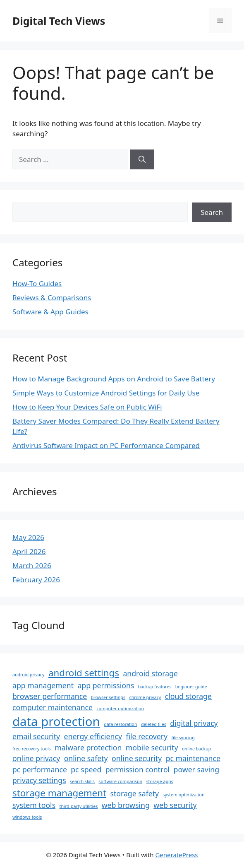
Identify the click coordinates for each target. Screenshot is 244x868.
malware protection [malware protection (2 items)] (88, 747)
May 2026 (28, 537)
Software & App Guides (50, 312)
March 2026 (32, 565)
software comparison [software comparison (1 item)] (120, 781)
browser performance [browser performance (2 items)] (50, 696)
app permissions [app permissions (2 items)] (106, 685)
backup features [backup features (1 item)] (155, 687)
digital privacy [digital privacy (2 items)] (194, 723)
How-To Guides (37, 283)
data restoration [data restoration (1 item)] (121, 724)
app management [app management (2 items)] (43, 685)
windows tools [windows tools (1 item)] (27, 817)
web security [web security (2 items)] (175, 805)
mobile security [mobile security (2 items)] (152, 747)
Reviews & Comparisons (52, 298)
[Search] (142, 159)
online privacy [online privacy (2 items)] (36, 758)
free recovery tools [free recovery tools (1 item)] (32, 749)
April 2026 (29, 551)
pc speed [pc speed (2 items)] (86, 769)
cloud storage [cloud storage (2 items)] (188, 696)
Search (212, 212)
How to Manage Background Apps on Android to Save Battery (114, 379)
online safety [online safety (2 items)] (86, 758)
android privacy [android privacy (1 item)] (28, 675)
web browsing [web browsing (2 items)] (126, 805)
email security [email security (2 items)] (36, 736)
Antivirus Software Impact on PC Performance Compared (106, 445)
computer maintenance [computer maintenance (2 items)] (53, 707)
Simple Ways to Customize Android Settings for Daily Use (106, 393)
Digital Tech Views (59, 21)
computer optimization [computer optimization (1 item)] (120, 709)
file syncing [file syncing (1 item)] (183, 738)
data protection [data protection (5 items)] (56, 721)
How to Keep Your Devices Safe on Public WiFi (87, 407)
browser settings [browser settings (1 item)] (108, 697)
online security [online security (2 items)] (137, 758)
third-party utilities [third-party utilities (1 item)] (79, 806)
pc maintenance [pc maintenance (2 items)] (193, 758)
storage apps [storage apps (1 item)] (160, 781)
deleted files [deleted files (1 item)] (154, 724)
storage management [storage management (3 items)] (59, 793)
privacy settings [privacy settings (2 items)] (39, 780)
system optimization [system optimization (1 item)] (183, 795)
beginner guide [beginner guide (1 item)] (191, 687)
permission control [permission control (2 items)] (138, 769)
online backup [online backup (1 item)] (196, 749)
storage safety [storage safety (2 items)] (135, 793)
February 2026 (36, 580)
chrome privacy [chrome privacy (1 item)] (145, 697)
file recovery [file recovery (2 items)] (147, 736)
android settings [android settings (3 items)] (84, 673)
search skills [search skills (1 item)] (82, 781)
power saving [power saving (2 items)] (197, 769)
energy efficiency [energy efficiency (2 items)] (93, 736)
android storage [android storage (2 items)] (150, 673)
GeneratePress (176, 855)
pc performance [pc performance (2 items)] (40, 769)
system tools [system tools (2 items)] (34, 805)
